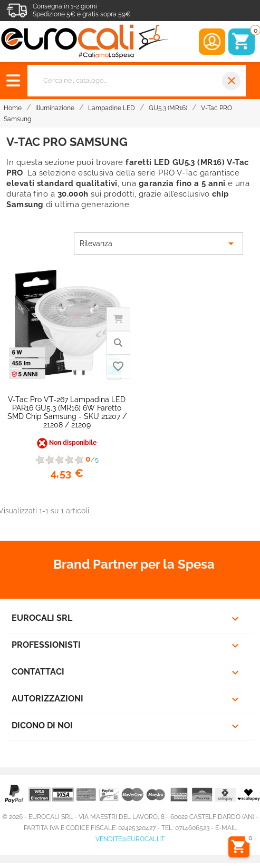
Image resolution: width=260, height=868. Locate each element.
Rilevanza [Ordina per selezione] (158, 243)
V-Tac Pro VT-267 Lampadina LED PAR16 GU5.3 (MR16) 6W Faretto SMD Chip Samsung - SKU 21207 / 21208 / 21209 (67, 412)
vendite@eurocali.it (130, 839)
